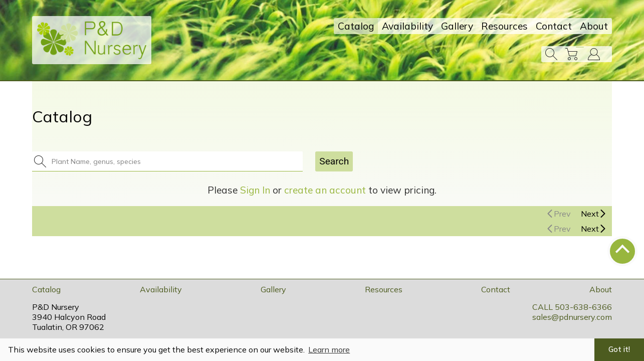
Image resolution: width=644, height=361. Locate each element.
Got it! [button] (619, 349)
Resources (504, 26)
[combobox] (173, 161)
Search (334, 161)
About (594, 26)
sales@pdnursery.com (572, 317)
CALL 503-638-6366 (572, 307)
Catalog (356, 26)
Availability (407, 26)
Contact (554, 26)
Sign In (255, 190)
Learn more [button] (329, 349)
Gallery (457, 26)
